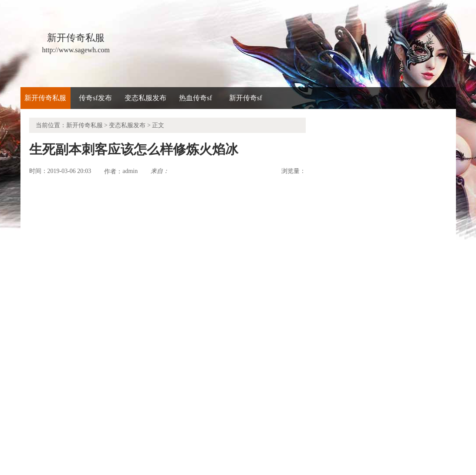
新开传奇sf (246, 98)
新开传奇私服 (45, 98)
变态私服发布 (145, 98)
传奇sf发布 (95, 98)
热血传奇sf (196, 98)
